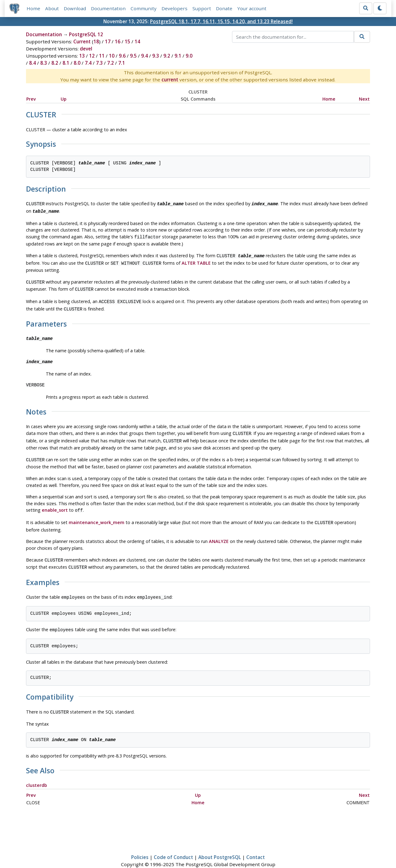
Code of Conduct (173, 845)
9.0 (189, 56)
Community (144, 8)
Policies (140, 845)
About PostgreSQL (220, 845)
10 (112, 56)
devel (86, 49)
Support (202, 8)
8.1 (66, 63)
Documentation (108, 8)
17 (108, 41)
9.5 (133, 56)
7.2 (110, 63)
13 (82, 56)
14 (137, 41)
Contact (256, 845)
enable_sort (55, 503)
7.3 (99, 63)
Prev (31, 99)
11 (102, 56)
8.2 (55, 63)
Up (64, 99)
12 (92, 56)
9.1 (178, 56)
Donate (224, 8)
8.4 (32, 63)
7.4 (88, 63)
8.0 (77, 63)
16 (118, 41)
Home (33, 8)
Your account (252, 8)
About (52, 8)
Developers (174, 8)
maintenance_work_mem (97, 514)
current (170, 80)
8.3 (44, 63)
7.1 (122, 63)
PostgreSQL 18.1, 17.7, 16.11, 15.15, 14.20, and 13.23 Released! (221, 21)
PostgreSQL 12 (86, 34)
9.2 (167, 56)
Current (82, 41)
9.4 (144, 56)
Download (75, 8)
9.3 (156, 56)
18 (96, 41)
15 (127, 41)
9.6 (122, 56)
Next (364, 99)
